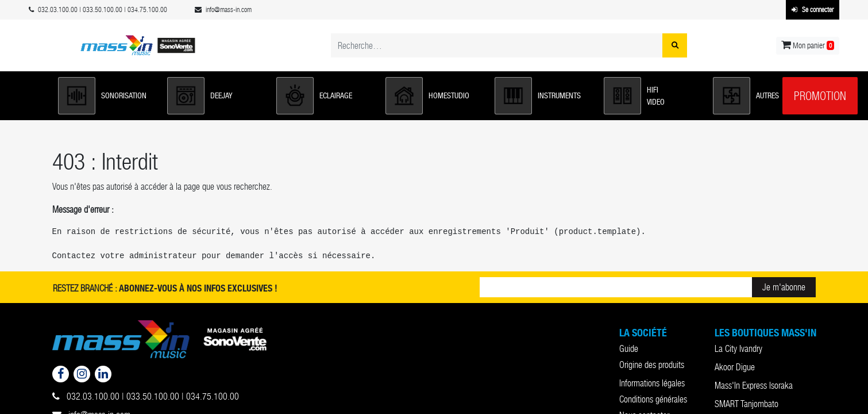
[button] (107, 96)
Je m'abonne (784, 287)
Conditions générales (653, 399)
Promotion (820, 96)
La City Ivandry (738, 349)
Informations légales (652, 383)
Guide (629, 349)
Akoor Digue (735, 367)
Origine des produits (652, 365)
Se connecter (813, 10)
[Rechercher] (675, 45)
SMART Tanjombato (747, 404)
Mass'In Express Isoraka (754, 386)
